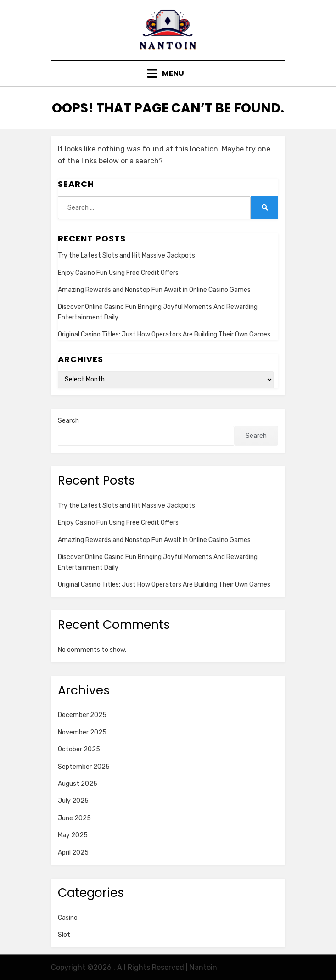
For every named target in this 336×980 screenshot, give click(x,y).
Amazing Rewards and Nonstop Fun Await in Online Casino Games (154, 290)
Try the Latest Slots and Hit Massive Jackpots (126, 255)
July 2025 (73, 801)
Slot (64, 935)
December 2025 (82, 715)
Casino (68, 918)
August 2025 (78, 784)
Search (68, 421)
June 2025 (74, 818)
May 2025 (73, 835)
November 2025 (82, 732)
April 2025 (73, 853)
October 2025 (79, 749)
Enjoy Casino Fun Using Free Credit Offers (118, 273)
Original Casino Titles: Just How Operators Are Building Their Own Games (164, 334)
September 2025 (84, 767)
